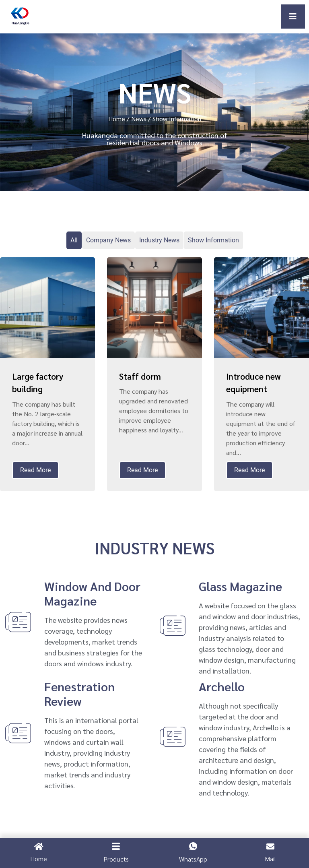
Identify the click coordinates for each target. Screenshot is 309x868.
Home (117, 119)
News (139, 119)
